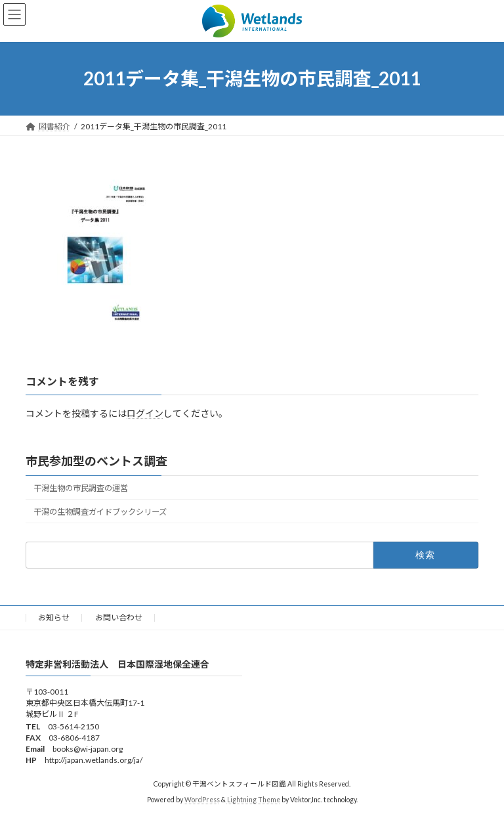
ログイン (145, 413)
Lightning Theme (254, 800)
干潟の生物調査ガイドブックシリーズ (100, 512)
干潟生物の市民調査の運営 (81, 488)
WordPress (202, 800)
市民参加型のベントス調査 (96, 461)
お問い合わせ (119, 617)
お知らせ (54, 617)
